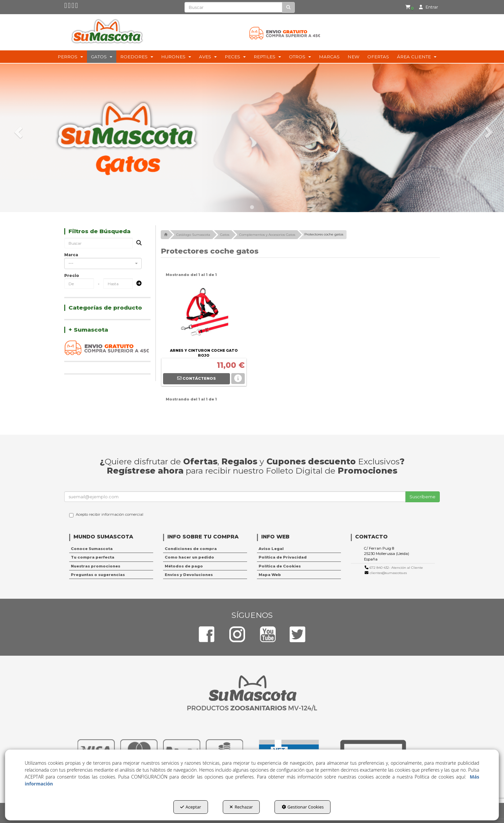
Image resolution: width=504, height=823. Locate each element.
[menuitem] (407, 7)
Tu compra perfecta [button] (93, 557)
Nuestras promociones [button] (96, 566)
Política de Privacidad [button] (283, 557)
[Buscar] (288, 7)
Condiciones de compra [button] (191, 549)
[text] (233, 7)
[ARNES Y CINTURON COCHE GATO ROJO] (204, 314)
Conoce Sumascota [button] (92, 549)
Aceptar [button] (191, 807)
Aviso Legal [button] (271, 549)
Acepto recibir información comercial (106, 515)
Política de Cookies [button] (280, 566)
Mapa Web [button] (270, 575)
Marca (71, 255)
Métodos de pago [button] (184, 566)
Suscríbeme (422, 497)
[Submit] (137, 284)
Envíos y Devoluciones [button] (189, 575)
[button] (66, 7)
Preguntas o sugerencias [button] (98, 575)
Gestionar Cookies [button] (303, 807)
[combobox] (103, 263)
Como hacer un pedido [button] (189, 557)
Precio (72, 275)
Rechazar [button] (241, 807)
